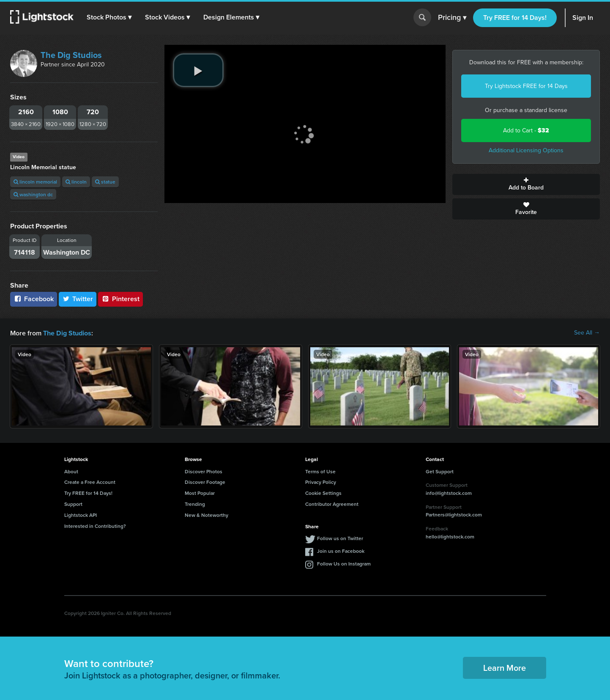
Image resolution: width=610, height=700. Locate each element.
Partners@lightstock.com (454, 514)
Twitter (78, 299)
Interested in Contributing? (95, 526)
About (71, 471)
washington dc (33, 194)
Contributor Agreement (332, 504)
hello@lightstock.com (450, 536)
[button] (109, 17)
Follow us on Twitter (340, 538)
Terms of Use (320, 471)
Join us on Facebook (341, 550)
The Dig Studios (71, 55)
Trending (195, 504)
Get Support (440, 471)
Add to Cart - (526, 130)
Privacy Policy (321, 482)
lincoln (76, 182)
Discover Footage (205, 482)
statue (105, 182)
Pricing (452, 18)
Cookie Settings (323, 493)
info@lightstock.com (449, 493)
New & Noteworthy (207, 515)
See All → (587, 333)
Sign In (583, 18)
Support (73, 504)
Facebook (34, 299)
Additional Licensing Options (526, 150)
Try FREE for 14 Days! (515, 18)
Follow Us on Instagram (344, 563)
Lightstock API (81, 515)
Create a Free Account (90, 482)
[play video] (198, 70)
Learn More (505, 667)
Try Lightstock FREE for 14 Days (526, 86)
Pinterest (120, 299)
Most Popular (200, 493)
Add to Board (526, 184)
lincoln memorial (35, 182)
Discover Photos (204, 471)
